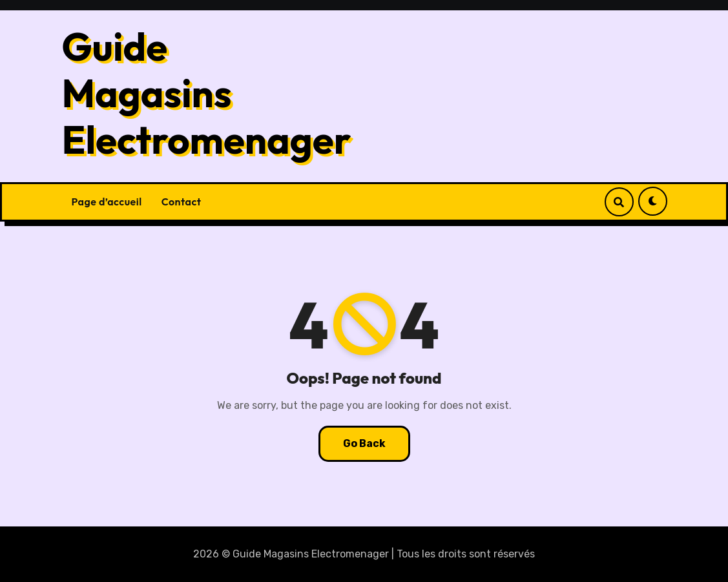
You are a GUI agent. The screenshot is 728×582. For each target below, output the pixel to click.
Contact (182, 202)
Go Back (364, 443)
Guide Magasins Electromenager (207, 93)
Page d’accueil (107, 202)
